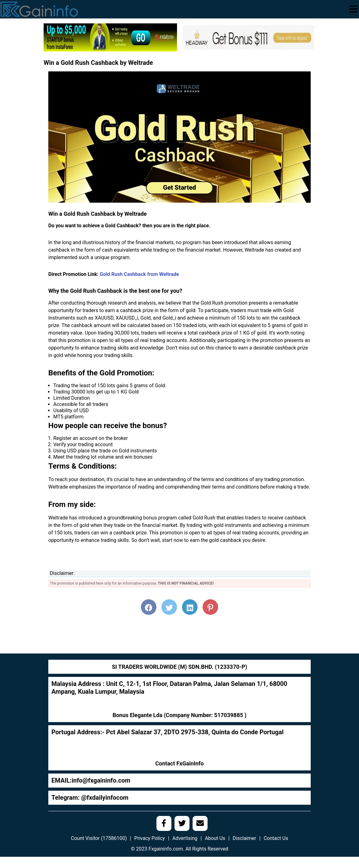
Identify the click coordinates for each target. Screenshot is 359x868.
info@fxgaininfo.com (101, 780)
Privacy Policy (150, 838)
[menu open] (353, 9)
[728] (110, 37)
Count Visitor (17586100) (99, 838)
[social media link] (164, 823)
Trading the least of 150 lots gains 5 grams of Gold (109, 386)
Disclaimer (244, 838)
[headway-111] (249, 37)
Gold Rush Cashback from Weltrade (139, 274)
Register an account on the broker (91, 438)
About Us (215, 838)
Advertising (185, 838)
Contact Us (276, 838)
